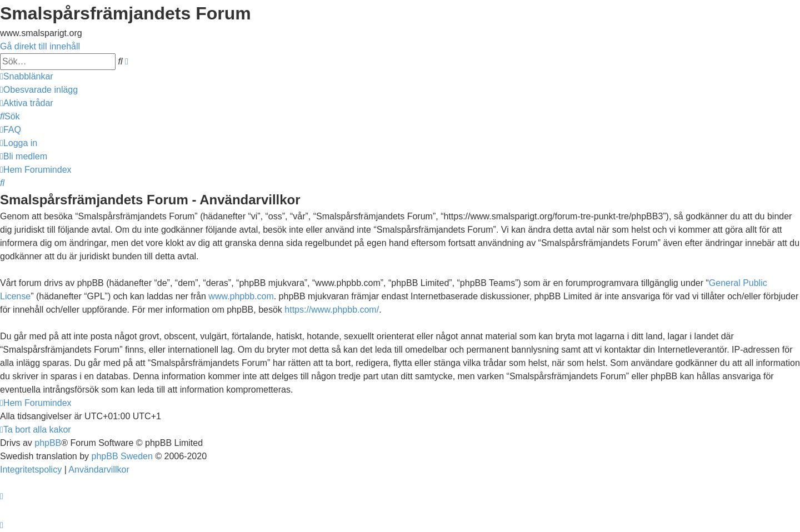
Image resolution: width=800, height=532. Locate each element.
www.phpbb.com (241, 296)
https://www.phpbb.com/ (332, 310)
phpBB (48, 443)
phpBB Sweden (122, 456)
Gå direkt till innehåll (40, 46)
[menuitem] (39, 90)
